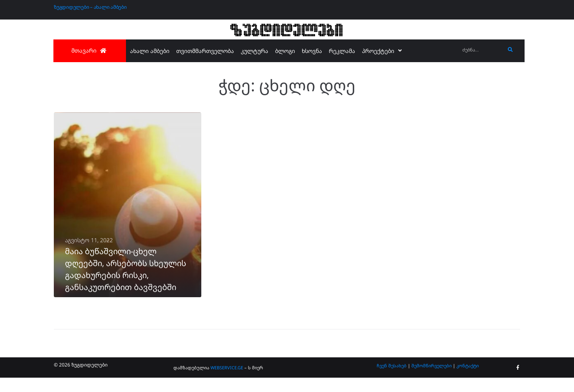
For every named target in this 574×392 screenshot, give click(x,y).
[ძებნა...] (482, 50)
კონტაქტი (468, 379)
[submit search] (510, 50)
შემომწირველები (431, 379)
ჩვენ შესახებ (392, 379)
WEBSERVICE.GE (227, 382)
